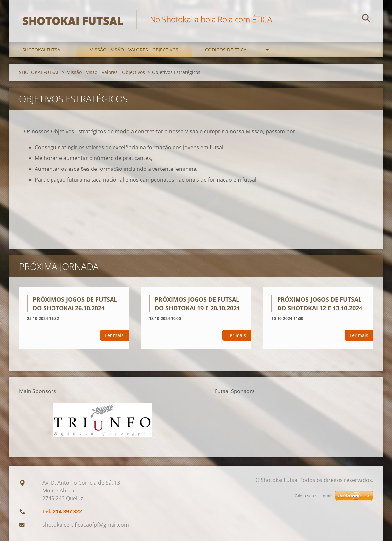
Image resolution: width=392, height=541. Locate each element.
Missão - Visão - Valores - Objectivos (134, 50)
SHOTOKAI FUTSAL (42, 50)
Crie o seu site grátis (314, 496)
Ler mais (114, 335)
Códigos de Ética (226, 50)
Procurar (366, 19)
